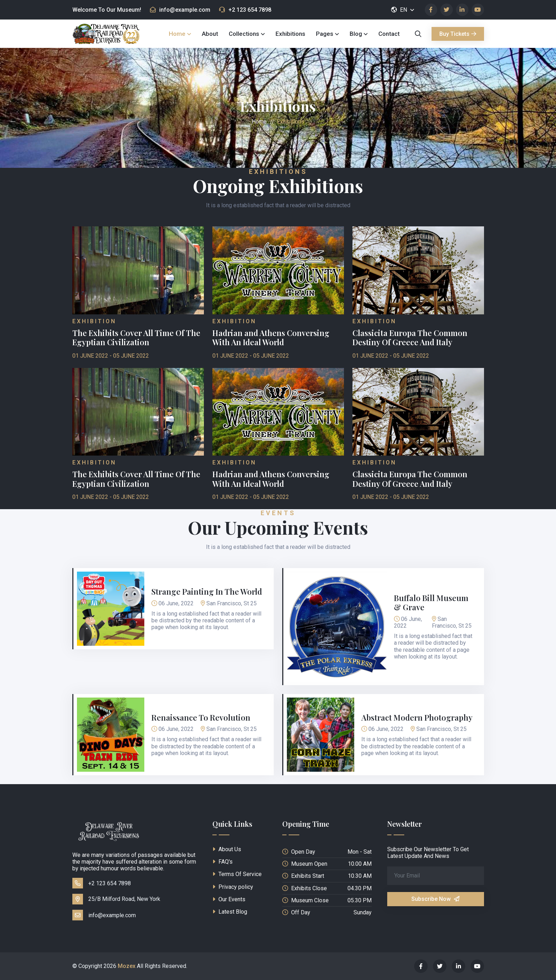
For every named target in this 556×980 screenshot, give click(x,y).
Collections (244, 34)
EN (400, 10)
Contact (389, 34)
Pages (325, 34)
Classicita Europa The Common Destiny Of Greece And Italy (410, 338)
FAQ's (223, 862)
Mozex (127, 966)
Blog (356, 34)
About (210, 34)
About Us (227, 849)
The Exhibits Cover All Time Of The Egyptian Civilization (136, 338)
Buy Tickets (458, 34)
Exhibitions (290, 34)
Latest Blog (230, 912)
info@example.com (180, 10)
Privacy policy (233, 887)
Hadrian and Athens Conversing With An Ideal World (271, 338)
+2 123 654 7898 (245, 10)
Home (177, 34)
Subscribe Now (435, 899)
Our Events (229, 899)
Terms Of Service (237, 874)
